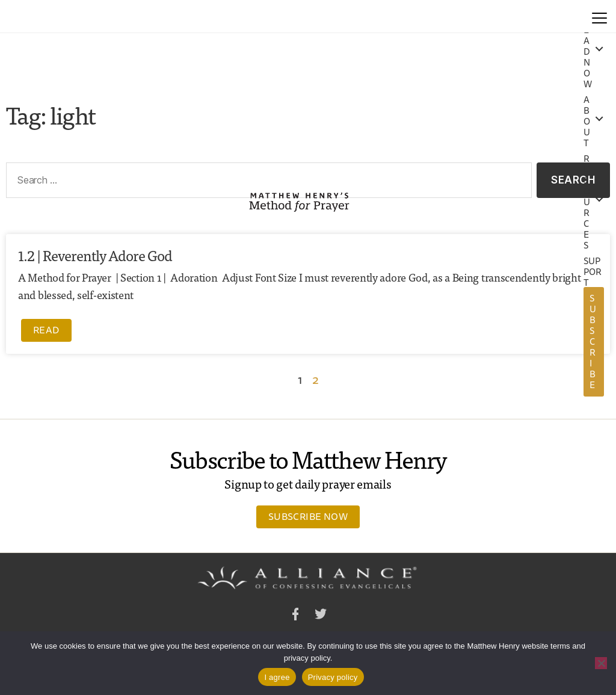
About (587, 122)
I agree (277, 677)
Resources (587, 202)
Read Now (588, 52)
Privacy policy (333, 677)
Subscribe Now (308, 516)
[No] (601, 663)
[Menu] (599, 16)
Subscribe (593, 341)
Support (593, 272)
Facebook (295, 616)
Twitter (321, 616)
